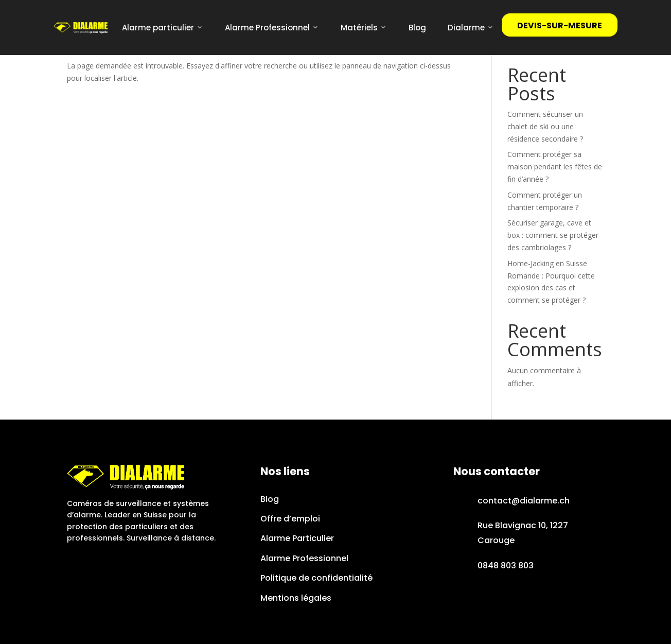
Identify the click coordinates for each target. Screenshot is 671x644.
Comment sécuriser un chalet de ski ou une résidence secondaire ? (545, 126)
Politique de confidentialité (316, 578)
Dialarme (471, 28)
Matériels (364, 28)
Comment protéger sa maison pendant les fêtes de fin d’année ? (555, 167)
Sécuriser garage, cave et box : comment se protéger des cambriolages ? (553, 235)
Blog (417, 28)
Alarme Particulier (297, 538)
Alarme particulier (163, 28)
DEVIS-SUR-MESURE (560, 25)
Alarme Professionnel (272, 28)
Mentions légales (296, 598)
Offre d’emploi (290, 519)
